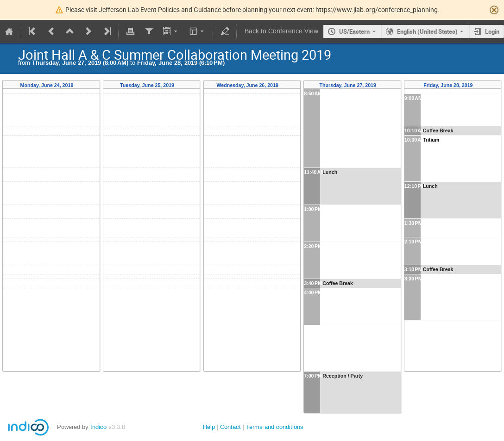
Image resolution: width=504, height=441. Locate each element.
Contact (230, 427)
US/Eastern (354, 31)
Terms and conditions (275, 427)
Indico (98, 427)
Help (209, 427)
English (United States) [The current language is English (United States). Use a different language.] (427, 31)
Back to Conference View (281, 31)
